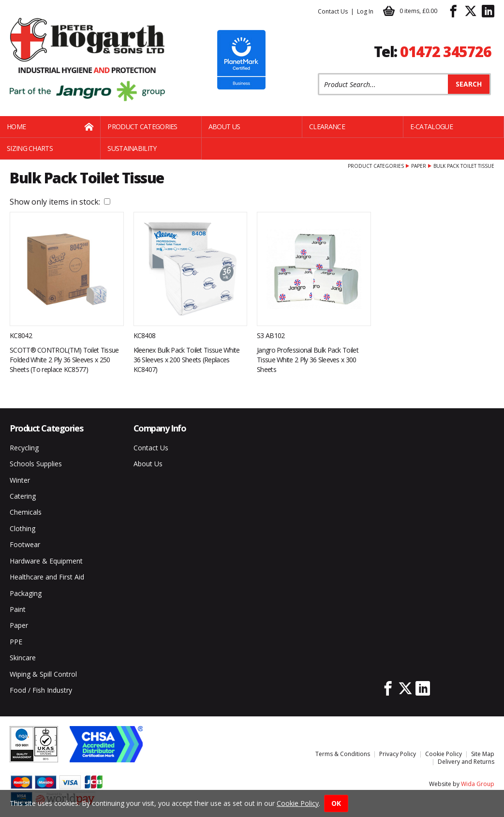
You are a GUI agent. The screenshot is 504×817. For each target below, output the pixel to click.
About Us (224, 126)
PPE (16, 642)
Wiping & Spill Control (43, 674)
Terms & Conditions (343, 754)
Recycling (24, 448)
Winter (20, 480)
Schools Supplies (36, 464)
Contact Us (333, 11)
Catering (23, 496)
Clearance (327, 126)
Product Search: (318, 73)
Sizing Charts (30, 148)
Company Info (160, 428)
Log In (365, 11)
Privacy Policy (398, 754)
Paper (419, 166)
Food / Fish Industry (41, 690)
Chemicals (26, 512)
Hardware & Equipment (46, 561)
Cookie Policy (444, 754)
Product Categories (142, 126)
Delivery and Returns (466, 762)
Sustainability (132, 148)
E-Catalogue (431, 126)
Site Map (483, 754)
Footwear (25, 544)
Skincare (23, 658)
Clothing (22, 528)
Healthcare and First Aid (47, 577)
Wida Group (478, 784)
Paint (18, 609)
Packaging (26, 593)
